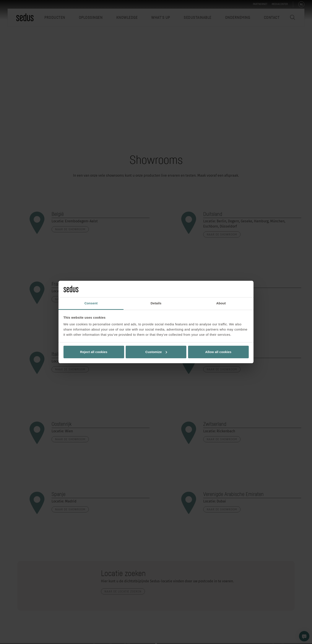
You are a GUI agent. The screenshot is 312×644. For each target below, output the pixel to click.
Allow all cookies (218, 352)
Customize (156, 352)
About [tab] (221, 303)
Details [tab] (156, 303)
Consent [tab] (91, 303)
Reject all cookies (94, 352)
